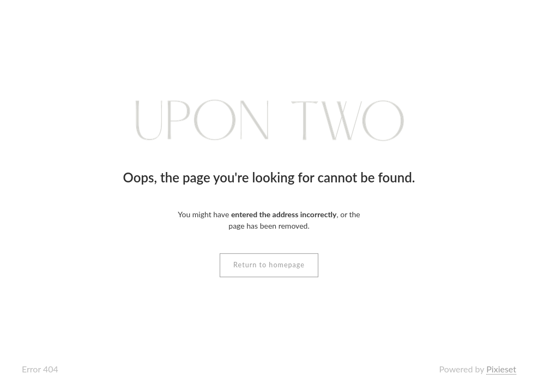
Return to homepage (269, 265)
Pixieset (501, 369)
